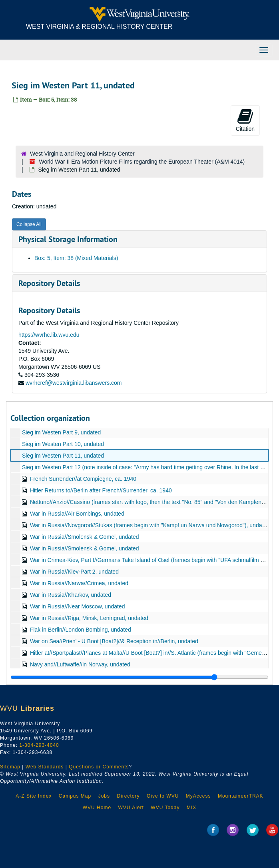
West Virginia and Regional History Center (82, 154)
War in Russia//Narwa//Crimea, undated (79, 583)
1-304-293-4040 (39, 745)
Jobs (104, 796)
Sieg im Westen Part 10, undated (63, 444)
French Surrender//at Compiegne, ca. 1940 (83, 479)
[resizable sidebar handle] (139, 677)
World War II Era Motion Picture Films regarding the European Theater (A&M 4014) (142, 162)
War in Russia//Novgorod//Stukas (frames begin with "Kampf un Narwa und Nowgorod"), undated (150, 525)
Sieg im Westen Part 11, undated (63, 456)
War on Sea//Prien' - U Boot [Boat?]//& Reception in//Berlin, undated (114, 641)
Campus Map (75, 796)
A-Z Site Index (34, 796)
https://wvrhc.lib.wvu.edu (49, 335)
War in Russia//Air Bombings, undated (77, 514)
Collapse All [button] (29, 224)
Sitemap (10, 767)
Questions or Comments (99, 767)
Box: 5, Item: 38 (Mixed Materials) (76, 258)
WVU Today (165, 808)
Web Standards (45, 767)
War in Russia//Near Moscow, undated (78, 606)
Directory (128, 796)
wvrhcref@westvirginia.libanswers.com (74, 383)
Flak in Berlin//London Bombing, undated (81, 630)
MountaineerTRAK (241, 796)
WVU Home (97, 808)
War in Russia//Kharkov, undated (71, 595)
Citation (245, 120)
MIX (191, 808)
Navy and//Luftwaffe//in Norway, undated (80, 664)
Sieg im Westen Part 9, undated (61, 432)
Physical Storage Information (68, 239)
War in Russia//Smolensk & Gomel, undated (85, 537)
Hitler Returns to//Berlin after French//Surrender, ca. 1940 (101, 490)
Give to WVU (163, 796)
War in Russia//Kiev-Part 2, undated (74, 572)
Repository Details (49, 283)
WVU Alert (131, 808)
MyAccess (198, 796)
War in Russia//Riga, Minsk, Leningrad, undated (89, 618)
